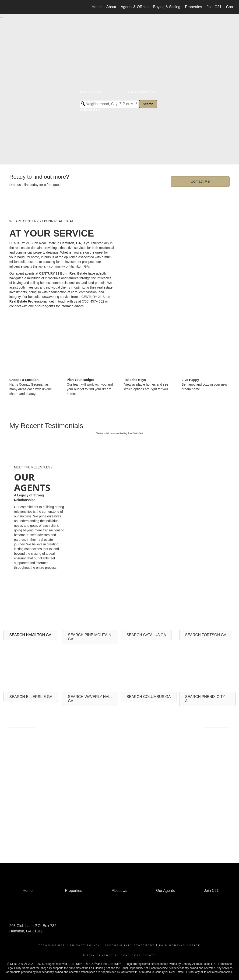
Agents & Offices (135, 7)
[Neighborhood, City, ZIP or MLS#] (109, 104)
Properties (194, 7)
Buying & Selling (167, 7)
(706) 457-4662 (93, 301)
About (111, 7)
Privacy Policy (85, 945)
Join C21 (214, 7)
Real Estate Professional (28, 301)
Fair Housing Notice (180, 945)
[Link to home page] (9, 7)
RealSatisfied (135, 433)
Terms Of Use (52, 945)
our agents (47, 306)
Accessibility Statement (130, 945)
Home (97, 7)
